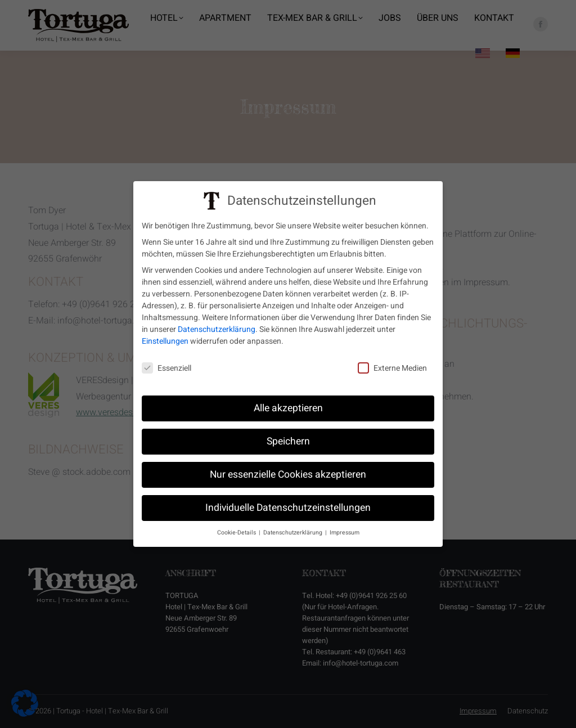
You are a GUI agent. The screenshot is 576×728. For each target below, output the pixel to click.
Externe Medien (392, 364)
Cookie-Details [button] (237, 529)
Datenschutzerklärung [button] (294, 529)
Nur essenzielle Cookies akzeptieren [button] (288, 471)
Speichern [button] (288, 437)
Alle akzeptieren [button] (288, 404)
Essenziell (166, 364)
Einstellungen (165, 338)
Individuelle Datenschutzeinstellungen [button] (288, 504)
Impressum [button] (345, 529)
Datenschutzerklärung (217, 326)
